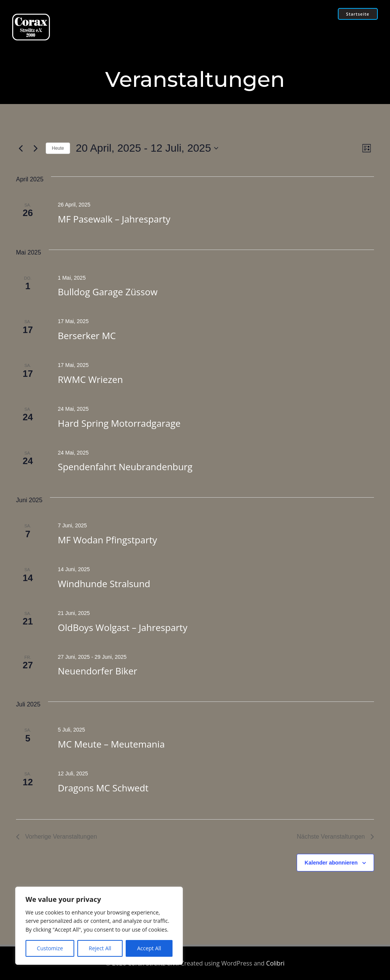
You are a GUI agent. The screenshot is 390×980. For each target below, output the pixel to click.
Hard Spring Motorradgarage (119, 423)
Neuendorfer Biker (97, 671)
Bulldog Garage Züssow (108, 292)
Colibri (275, 963)
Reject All (100, 948)
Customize (50, 948)
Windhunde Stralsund (104, 584)
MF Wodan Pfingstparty (108, 540)
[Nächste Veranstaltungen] (35, 148)
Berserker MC (87, 335)
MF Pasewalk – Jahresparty (114, 219)
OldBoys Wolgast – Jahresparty (123, 627)
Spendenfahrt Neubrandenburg (125, 467)
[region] (99, 926)
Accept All (149, 948)
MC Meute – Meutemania (111, 744)
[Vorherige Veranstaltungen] (21, 148)
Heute (58, 148)
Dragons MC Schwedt (103, 788)
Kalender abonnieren (331, 863)
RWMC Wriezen (90, 379)
